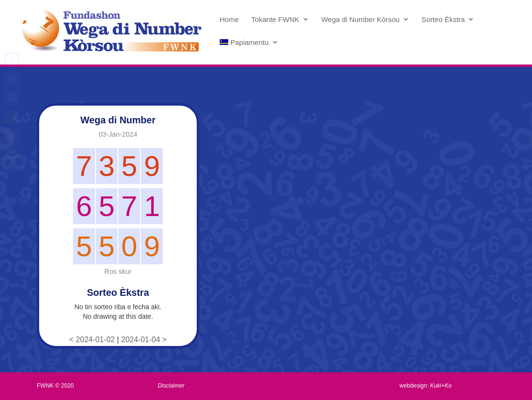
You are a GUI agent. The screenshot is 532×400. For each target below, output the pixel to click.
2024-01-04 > (144, 340)
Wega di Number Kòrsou (361, 20)
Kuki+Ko (441, 386)
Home (229, 20)
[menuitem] (249, 50)
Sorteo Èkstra (443, 20)
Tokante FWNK (275, 20)
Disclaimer (171, 386)
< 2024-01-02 (93, 340)
